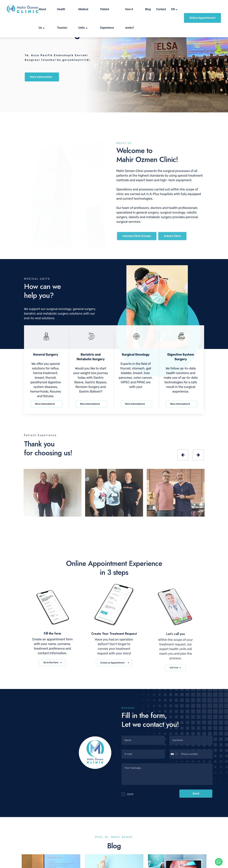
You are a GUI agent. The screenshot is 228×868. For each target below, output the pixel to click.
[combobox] (175, 757)
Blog (148, 9)
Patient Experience (107, 18)
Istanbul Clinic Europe (137, 238)
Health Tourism (62, 18)
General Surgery (46, 357)
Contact (161, 9)
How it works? (130, 18)
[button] (196, 796)
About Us (42, 18)
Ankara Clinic (172, 238)
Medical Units (83, 18)
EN (173, 9)
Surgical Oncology (136, 357)
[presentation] (183, 455)
